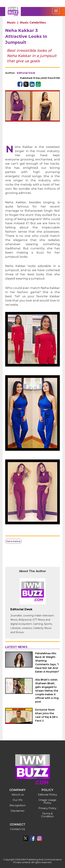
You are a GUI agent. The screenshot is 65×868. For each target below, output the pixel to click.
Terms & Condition (47, 815)
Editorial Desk (26, 73)
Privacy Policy (47, 808)
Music (11, 23)
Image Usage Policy (47, 801)
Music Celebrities (33, 23)
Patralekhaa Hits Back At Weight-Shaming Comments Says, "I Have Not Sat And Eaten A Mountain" (47, 663)
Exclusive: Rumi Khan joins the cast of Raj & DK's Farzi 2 (46, 715)
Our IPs (18, 800)
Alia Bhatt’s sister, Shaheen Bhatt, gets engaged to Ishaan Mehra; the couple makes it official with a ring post (47, 691)
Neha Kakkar (14, 541)
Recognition (18, 805)
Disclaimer (18, 811)
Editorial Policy (47, 795)
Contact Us (18, 829)
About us (18, 795)
